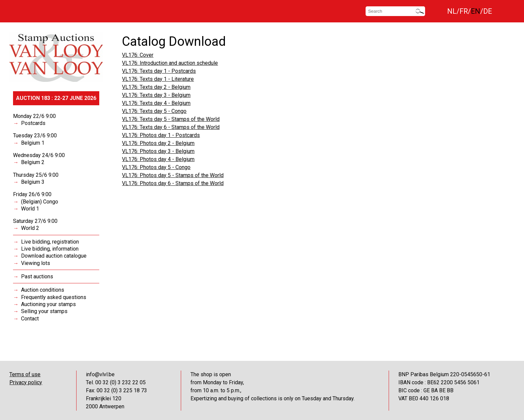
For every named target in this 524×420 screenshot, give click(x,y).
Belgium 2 (33, 162)
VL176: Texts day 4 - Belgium (156, 103)
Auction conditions (43, 290)
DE (488, 11)
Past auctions (37, 276)
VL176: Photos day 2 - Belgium (158, 143)
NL (452, 11)
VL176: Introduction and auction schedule (170, 63)
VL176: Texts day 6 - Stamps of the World (171, 127)
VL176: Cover (138, 55)
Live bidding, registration (50, 242)
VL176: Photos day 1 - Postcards (161, 135)
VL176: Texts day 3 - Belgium (156, 95)
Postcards (33, 123)
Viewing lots (36, 263)
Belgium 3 (33, 182)
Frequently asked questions (54, 297)
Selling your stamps (44, 311)
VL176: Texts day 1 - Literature (158, 79)
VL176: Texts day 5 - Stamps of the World (171, 119)
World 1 (30, 209)
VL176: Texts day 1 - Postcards (159, 71)
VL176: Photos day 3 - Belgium (158, 151)
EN (476, 11)
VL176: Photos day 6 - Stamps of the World (173, 183)
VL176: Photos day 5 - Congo (156, 167)
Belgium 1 (33, 143)
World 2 (30, 228)
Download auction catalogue (54, 256)
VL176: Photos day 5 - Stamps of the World (173, 175)
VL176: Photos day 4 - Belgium (158, 159)
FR (464, 11)
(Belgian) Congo (40, 202)
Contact (30, 319)
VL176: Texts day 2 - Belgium (156, 87)
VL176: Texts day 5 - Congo (154, 111)
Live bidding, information (50, 249)
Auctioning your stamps (48, 304)
